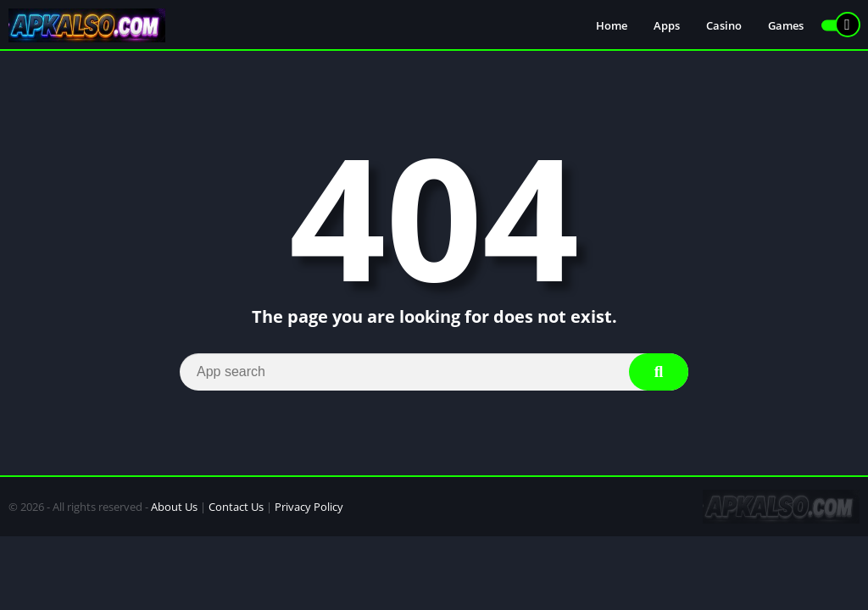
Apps (667, 25)
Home (612, 25)
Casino (724, 25)
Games (786, 25)
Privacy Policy (309, 507)
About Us (174, 507)
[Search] (434, 372)
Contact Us (236, 507)
